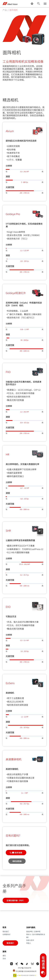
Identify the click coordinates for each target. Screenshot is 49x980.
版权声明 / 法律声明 (33, 931)
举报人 (29, 943)
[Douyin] (27, 964)
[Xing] (17, 964)
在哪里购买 (7, 934)
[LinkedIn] (11, 964)
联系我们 (6, 931)
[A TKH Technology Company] (25, 975)
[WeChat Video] (32, 964)
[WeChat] (22, 964)
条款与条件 (30, 940)
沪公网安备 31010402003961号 (25, 971)
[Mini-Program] (38, 964)
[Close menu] (45, 4)
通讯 (4, 956)
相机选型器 (17, 861)
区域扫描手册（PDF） (16, 900)
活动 (4, 958)
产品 (5, 10)
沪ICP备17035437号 (25, 968)
